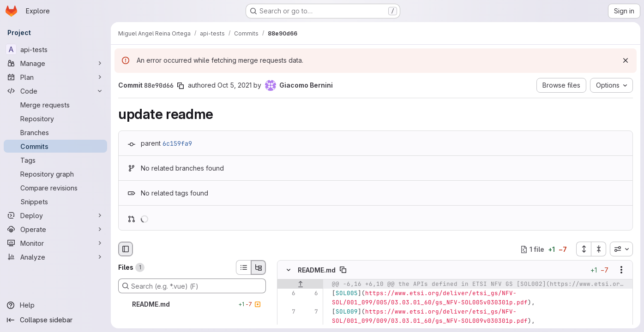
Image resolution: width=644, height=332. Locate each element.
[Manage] (55, 63)
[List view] (243, 267)
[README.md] (192, 304)
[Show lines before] (300, 285)
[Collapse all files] (599, 249)
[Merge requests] (55, 105)
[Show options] (621, 270)
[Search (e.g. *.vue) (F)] (192, 286)
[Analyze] (55, 257)
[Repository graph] (55, 174)
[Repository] (55, 119)
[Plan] (55, 77)
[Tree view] (259, 267)
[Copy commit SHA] (181, 86)
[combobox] (621, 249)
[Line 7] (288, 312)
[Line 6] (288, 294)
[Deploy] (55, 215)
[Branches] (55, 132)
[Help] (55, 305)
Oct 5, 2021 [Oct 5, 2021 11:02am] (235, 85)
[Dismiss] (626, 60)
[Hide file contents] (289, 270)
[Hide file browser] (126, 249)
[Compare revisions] (55, 188)
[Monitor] (55, 243)
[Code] (55, 91)
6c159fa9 (177, 143)
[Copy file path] (343, 270)
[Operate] (55, 229)
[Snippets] (55, 202)
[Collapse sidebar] (55, 320)
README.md (317, 270)
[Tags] (55, 160)
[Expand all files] (584, 249)
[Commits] (55, 146)
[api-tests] (55, 49)
